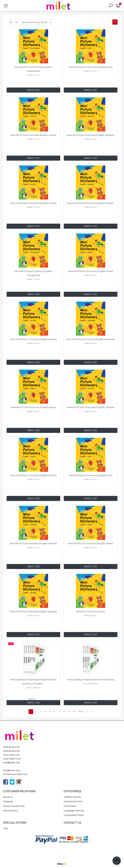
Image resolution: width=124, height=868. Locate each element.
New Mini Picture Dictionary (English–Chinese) (33, 543)
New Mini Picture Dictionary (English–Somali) (34, 203)
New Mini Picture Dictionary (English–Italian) (33, 407)
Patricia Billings (33, 688)
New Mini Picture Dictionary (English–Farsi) (91, 475)
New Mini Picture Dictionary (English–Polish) (91, 271)
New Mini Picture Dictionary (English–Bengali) (33, 612)
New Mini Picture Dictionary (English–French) (33, 475)
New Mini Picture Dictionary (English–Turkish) (33, 135)
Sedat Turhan (33, 75)
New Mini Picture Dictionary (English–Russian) (91, 203)
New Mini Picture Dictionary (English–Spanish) (91, 135)
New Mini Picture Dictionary (91, 612)
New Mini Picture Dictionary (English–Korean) (33, 339)
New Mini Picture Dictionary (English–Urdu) (91, 67)
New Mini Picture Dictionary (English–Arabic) (91, 543)
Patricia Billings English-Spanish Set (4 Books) (91, 680)
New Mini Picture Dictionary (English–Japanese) (91, 339)
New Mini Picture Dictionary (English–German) (91, 407)
